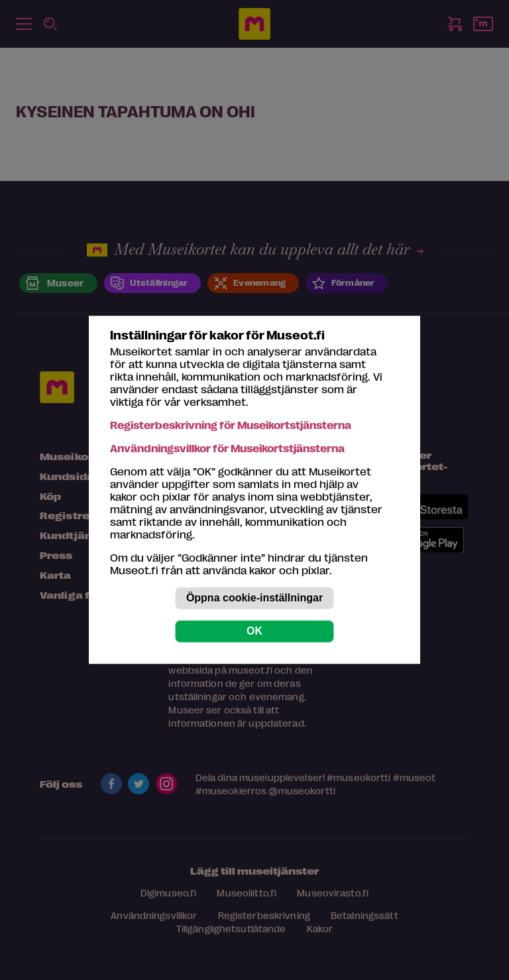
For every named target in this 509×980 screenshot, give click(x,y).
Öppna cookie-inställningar (254, 598)
